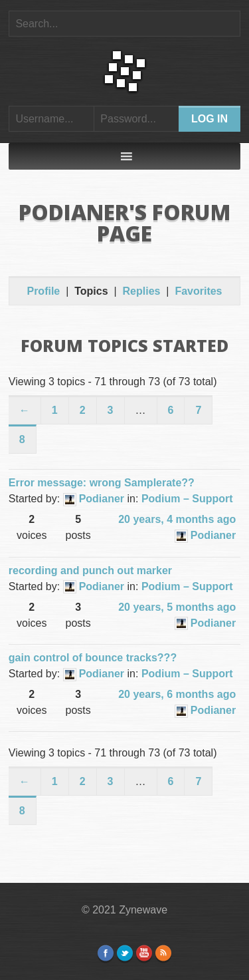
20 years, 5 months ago (177, 607)
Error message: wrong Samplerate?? (102, 483)
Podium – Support (187, 499)
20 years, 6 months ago (177, 694)
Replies (142, 291)
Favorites (198, 291)
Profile (43, 291)
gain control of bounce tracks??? (93, 658)
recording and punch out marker (90, 571)
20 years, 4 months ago (177, 519)
